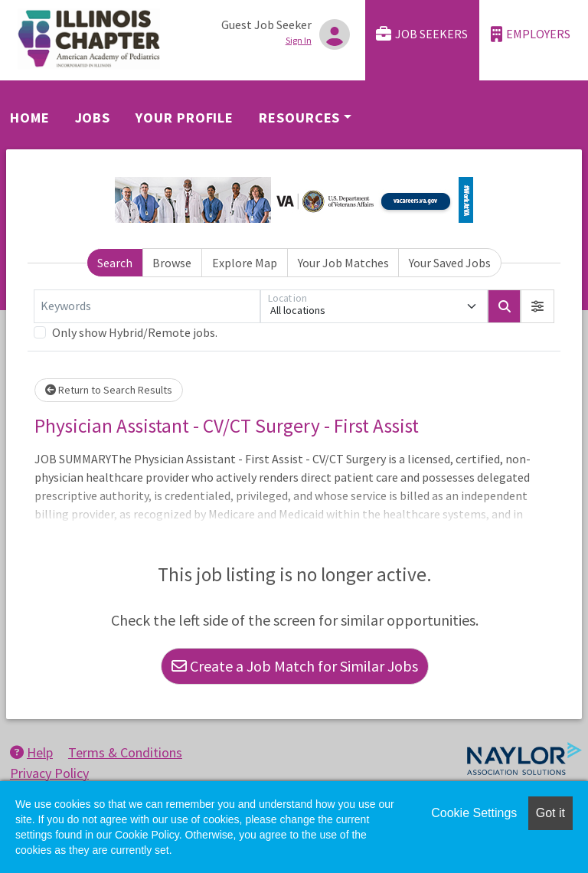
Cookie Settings (474, 813)
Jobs (93, 118)
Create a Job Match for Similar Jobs (295, 666)
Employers (531, 34)
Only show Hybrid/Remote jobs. (135, 332)
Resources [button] (299, 118)
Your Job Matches (343, 263)
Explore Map (245, 263)
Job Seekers (422, 34)
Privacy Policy (49, 773)
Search (115, 263)
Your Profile (185, 118)
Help (31, 752)
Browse (172, 263)
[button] (537, 306)
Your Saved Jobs (450, 263)
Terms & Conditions (125, 752)
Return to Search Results (109, 390)
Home (30, 118)
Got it (550, 813)
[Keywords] (147, 306)
